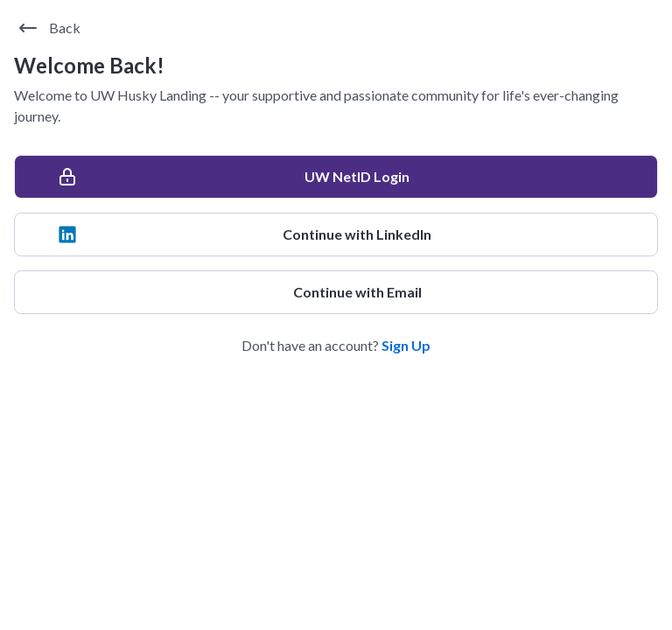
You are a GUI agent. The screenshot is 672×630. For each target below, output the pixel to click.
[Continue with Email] (336, 292)
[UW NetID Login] (336, 177)
